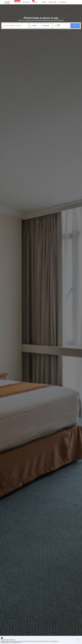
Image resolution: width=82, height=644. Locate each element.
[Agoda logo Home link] (7, 2)
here (21, 642)
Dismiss (78, 640)
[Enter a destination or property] (16, 26)
